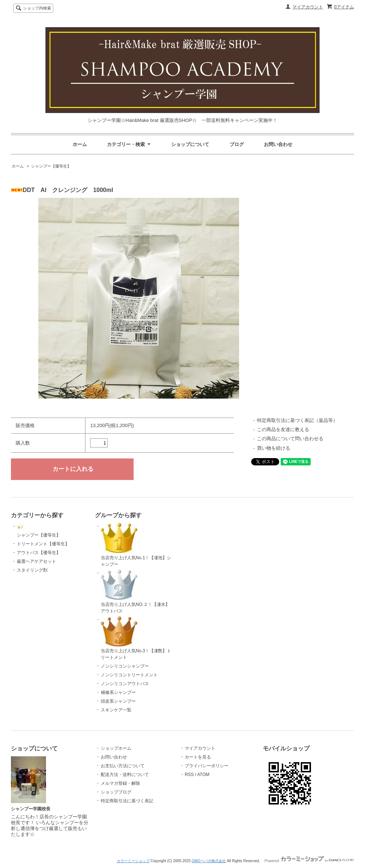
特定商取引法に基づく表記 (127, 801)
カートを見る (198, 757)
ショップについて (190, 144)
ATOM (203, 775)
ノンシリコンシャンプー (125, 666)
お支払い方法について (123, 766)
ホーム (80, 144)
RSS (189, 775)
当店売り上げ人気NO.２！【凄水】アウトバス (135, 592)
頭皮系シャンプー (118, 701)
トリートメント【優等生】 (43, 544)
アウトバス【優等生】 (39, 553)
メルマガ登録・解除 (120, 783)
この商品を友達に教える (283, 429)
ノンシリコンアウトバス (125, 684)
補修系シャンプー (118, 692)
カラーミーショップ (133, 861)
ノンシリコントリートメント (129, 675)
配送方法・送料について (125, 775)
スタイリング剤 (32, 570)
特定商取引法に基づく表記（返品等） (297, 420)
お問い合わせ (278, 144)
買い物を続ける (274, 448)
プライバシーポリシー (207, 766)
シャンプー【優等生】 (51, 166)
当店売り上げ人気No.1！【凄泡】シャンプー (136, 545)
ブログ (237, 144)
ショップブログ (116, 792)
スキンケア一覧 (116, 710)
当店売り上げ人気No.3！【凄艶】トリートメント (136, 638)
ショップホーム (116, 748)
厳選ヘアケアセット (36, 561)
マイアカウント (308, 7)
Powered (309, 861)
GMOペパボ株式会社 (209, 861)
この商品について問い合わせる (290, 439)
